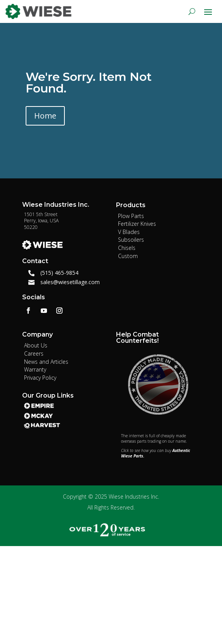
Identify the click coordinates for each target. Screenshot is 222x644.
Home (45, 116)
